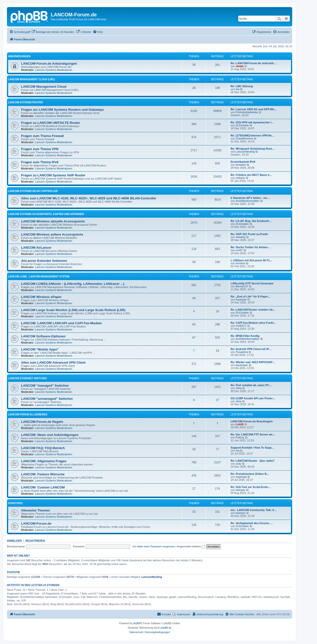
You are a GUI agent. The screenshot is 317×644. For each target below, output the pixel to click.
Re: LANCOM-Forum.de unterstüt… (253, 63)
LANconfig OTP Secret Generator (252, 283)
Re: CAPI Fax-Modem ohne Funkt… (253, 323)
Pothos (240, 437)
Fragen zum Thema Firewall (42, 136)
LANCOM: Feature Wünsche (43, 474)
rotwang (241, 237)
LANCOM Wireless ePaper (41, 297)
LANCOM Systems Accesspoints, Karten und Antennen (46, 214)
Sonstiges (15, 503)
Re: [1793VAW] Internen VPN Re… (252, 135)
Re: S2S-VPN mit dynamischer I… (252, 122)
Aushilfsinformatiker (248, 201)
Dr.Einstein (242, 125)
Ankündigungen (19, 56)
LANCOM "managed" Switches (45, 386)
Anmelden (14, 541)
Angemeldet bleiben (191, 546)
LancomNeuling (245, 152)
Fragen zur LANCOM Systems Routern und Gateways (62, 110)
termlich (241, 263)
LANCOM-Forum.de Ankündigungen (49, 64)
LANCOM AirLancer (36, 248)
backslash (242, 365)
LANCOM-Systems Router (26, 102)
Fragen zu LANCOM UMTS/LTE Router (51, 123)
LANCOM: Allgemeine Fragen (44, 461)
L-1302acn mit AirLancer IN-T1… (251, 260)
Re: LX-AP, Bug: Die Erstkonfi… (251, 221)
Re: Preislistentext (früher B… (250, 474)
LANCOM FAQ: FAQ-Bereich (43, 448)
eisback (240, 178)
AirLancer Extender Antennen (44, 261)
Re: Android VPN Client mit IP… (251, 349)
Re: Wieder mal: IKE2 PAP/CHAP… (253, 362)
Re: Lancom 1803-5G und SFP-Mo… (254, 109)
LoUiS (240, 424)
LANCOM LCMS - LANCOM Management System (39, 277)
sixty (238, 464)
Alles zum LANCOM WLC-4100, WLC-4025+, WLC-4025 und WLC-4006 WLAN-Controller (89, 198)
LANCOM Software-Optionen (43, 336)
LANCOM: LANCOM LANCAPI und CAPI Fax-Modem (61, 323)
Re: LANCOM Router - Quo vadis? (252, 461)
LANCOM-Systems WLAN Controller (33, 191)
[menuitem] (53, 32)
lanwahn (241, 165)
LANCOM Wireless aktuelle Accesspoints (53, 221)
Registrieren (35, 541)
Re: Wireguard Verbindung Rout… (253, 149)
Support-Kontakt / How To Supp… (252, 448)
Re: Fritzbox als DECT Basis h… (251, 175)
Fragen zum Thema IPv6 (40, 162)
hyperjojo (241, 299)
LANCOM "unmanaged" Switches (47, 399)
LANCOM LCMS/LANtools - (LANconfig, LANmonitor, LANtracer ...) (73, 284)
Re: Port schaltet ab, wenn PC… (251, 385)
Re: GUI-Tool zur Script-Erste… (251, 487)
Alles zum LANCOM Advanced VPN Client (53, 362)
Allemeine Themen (36, 510)
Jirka (239, 388)
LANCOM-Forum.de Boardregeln (252, 421)
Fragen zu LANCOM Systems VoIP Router (53, 175)
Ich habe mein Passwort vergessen (154, 546)
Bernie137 (242, 286)
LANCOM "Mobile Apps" (40, 349)
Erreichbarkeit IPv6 (243, 162)
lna (238, 89)
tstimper (241, 490)
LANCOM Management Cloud (44, 87)
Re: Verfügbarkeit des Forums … (252, 523)
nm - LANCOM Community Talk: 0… (254, 510)
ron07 (239, 250)
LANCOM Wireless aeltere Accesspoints (52, 234)
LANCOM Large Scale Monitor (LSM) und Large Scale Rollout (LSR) (73, 310)
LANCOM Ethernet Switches (27, 378)
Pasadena (242, 352)
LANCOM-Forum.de (36, 523)
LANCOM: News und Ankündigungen (50, 435)
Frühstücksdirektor (247, 112)
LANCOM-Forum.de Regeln (42, 422)
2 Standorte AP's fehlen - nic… (250, 198)
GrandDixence (244, 138)
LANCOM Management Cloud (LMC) (32, 79)
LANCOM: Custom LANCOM (43, 487)
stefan (240, 66)
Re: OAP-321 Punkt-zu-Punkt (249, 234)
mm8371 (241, 326)
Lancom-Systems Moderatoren (53, 70)
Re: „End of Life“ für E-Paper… (251, 296)
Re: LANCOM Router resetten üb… (253, 310)
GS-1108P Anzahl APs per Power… (253, 398)
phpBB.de (166, 628)
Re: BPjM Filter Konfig (245, 336)
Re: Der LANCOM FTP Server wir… (253, 434)
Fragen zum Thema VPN (40, 149)
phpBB (137, 623)
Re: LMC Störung (242, 86)
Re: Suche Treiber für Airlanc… (251, 247)
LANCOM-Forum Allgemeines (28, 415)
